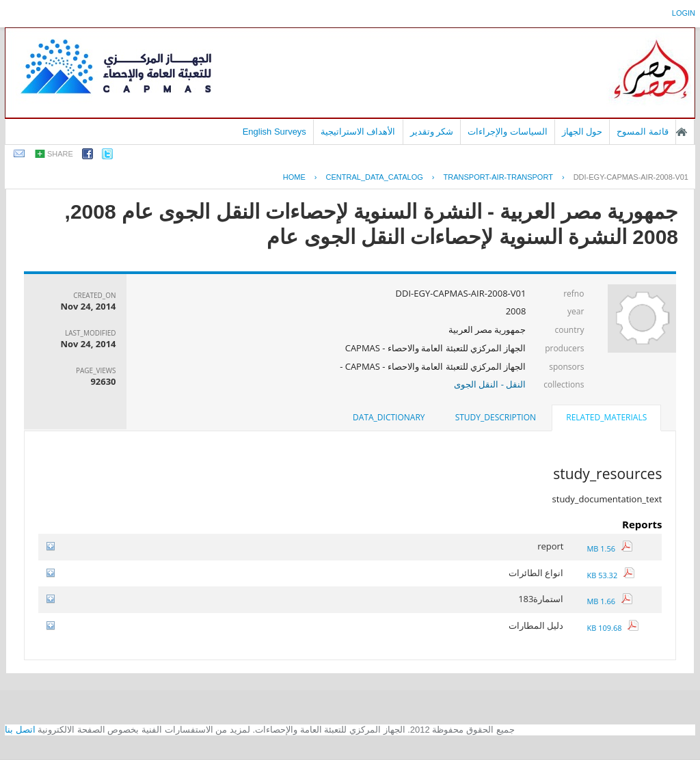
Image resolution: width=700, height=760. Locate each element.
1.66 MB (609, 601)
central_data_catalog (375, 177)
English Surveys (274, 132)
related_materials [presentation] (606, 417)
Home (294, 177)
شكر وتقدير (432, 132)
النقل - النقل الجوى (490, 384)
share (60, 154)
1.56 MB (609, 548)
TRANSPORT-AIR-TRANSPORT (498, 177)
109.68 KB (612, 628)
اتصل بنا (20, 730)
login (684, 13)
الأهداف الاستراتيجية (358, 132)
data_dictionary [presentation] (389, 417)
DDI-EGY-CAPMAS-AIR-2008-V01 (631, 177)
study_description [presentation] (496, 417)
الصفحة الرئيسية (682, 132)
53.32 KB (610, 575)
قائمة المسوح (643, 132)
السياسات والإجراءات (508, 132)
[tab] (606, 419)
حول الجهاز (582, 132)
